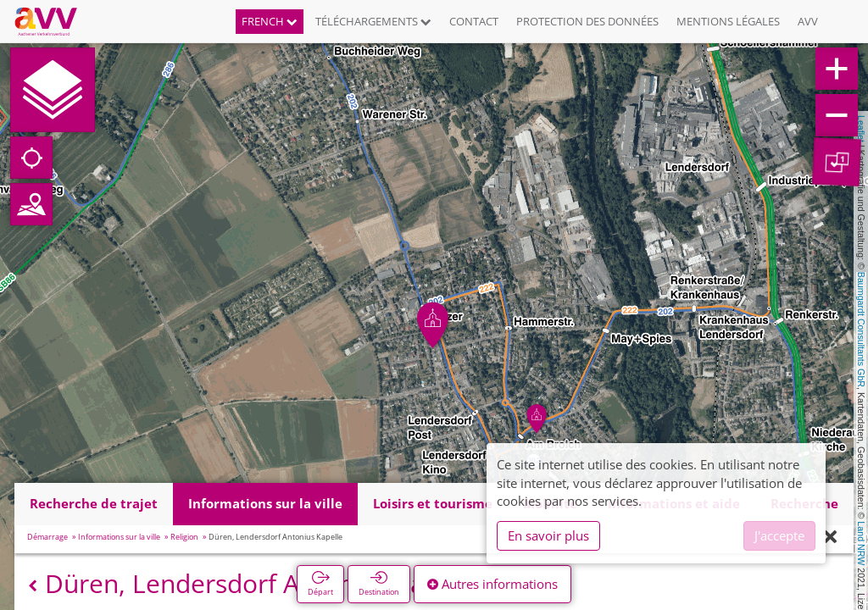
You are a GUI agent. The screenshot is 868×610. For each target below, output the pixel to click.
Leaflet (861, 129)
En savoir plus (548, 535)
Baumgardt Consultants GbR (861, 330)
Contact (474, 21)
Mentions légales (728, 21)
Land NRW (861, 543)
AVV (808, 21)
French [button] (270, 21)
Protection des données (587, 21)
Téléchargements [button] (373, 21)
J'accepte (779, 535)
